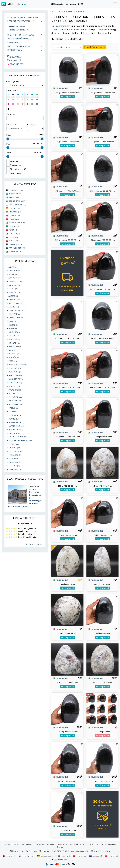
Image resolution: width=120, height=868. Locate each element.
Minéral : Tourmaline (95, 47)
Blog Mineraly (17, 851)
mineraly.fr (9, 856)
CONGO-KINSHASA (18, 201)
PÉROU (13, 230)
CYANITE (13, 325)
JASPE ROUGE (15, 368)
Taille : (9, 153)
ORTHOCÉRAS (15, 404)
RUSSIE (14, 237)
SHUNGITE (14, 448)
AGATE (13, 267)
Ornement (70, 12)
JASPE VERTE (15, 372)
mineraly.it (64, 856)
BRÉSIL (14, 197)
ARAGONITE (14, 292)
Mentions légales (15, 844)
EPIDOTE (13, 336)
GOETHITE (14, 350)
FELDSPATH (14, 339)
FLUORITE (14, 343)
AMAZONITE (15, 271)
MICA (12, 393)
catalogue (58, 12)
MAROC (14, 219)
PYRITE (13, 411)
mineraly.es (80, 856)
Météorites (15, 50)
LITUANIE (14, 215)
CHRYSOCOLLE (16, 317)
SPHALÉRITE (15, 455)
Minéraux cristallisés (21, 35)
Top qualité (14, 61)
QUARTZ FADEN (16, 422)
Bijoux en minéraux (19, 46)
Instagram (44, 851)
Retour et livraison (65, 844)
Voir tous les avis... (35, 544)
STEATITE (13, 459)
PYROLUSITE (15, 415)
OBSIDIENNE (15, 401)
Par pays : (32, 124)
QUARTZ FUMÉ (16, 426)
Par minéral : (12, 124)
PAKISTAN (14, 234)
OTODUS (13, 408)
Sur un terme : (12, 114)
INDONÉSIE (15, 212)
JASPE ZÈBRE (15, 375)
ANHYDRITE (14, 285)
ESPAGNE (14, 208)
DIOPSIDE (14, 328)
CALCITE (14, 307)
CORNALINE (14, 321)
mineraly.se (61, 859)
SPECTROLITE (15, 451)
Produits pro (15, 64)
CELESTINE (14, 314)
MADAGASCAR (17, 223)
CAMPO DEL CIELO (17, 310)
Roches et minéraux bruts (23, 17)
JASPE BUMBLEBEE (18, 365)
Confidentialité (31, 844)
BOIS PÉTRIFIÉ (16, 303)
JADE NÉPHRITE (16, 357)
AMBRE (13, 274)
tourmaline (60, 88)
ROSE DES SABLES (17, 437)
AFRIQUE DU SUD (17, 248)
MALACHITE (15, 390)
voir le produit (68, 97)
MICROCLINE (15, 397)
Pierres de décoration (21, 21)
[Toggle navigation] (115, 4)
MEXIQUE (14, 226)
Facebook (32, 851)
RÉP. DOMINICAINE (18, 205)
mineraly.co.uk (27, 856)
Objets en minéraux (20, 39)
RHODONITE (15, 433)
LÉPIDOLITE (14, 386)
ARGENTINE (15, 194)
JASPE (13, 361)
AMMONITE (15, 278)
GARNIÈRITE (15, 346)
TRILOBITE (14, 466)
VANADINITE (15, 469)
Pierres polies (17, 26)
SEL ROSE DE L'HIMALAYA (20, 440)
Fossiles (14, 42)
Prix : (9, 135)
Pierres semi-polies (19, 30)
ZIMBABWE (15, 251)
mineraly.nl (96, 856)
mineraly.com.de (46, 856)
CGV (4, 844)
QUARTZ (14, 419)
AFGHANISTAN (16, 190)
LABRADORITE (16, 379)
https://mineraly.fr (102, 851)
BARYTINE (14, 299)
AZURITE (13, 296)
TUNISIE (14, 241)
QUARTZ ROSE (16, 430)
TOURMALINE (16, 462)
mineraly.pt (111, 856)
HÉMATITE (14, 354)
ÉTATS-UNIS (15, 244)
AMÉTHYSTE (15, 281)
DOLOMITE (14, 332)
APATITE (13, 289)
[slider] (8, 139)
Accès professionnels (84, 844)
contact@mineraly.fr (80, 851)
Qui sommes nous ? (47, 844)
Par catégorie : (12, 81)
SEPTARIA (14, 444)
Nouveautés (14, 57)
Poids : (9, 144)
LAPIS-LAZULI (15, 383)
